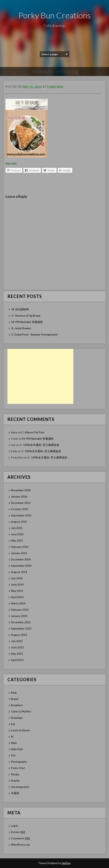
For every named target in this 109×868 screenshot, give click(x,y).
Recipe (15, 774)
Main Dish (17, 749)
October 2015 (20, 509)
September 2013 (21, 628)
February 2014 (20, 610)
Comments (20, 838)
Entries (18, 832)
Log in (15, 826)
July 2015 (17, 528)
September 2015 (21, 515)
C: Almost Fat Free (33, 432)
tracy (14, 432)
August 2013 (19, 635)
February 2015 (20, 547)
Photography (19, 762)
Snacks (15, 780)
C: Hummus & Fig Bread (26, 316)
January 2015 (19, 553)
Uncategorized (20, 787)
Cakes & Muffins (21, 711)
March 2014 (18, 603)
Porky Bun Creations (55, 15)
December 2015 (21, 503)
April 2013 (17, 660)
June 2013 (17, 647)
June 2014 (17, 584)
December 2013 (21, 622)
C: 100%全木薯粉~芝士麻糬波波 (40, 445)
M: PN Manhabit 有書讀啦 (27, 322)
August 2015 (19, 522)
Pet (13, 755)
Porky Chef (18, 768)
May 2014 (17, 591)
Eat (13, 724)
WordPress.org (20, 845)
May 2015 (17, 540)
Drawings (17, 718)
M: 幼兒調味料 (20, 309)
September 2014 (21, 566)
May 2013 (17, 654)
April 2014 (17, 597)
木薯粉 (15, 793)
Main (14, 743)
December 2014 (21, 559)
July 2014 (17, 578)
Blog (14, 692)
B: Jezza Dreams (22, 328)
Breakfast (17, 705)
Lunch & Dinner (20, 730)
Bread (15, 699)
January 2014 (19, 616)
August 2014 (19, 572)
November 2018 (21, 490)
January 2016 (19, 496)
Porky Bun (55, 87)
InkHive (66, 863)
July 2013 (17, 641)
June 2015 (17, 534)
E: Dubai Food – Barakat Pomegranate (35, 334)
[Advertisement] (40, 376)
